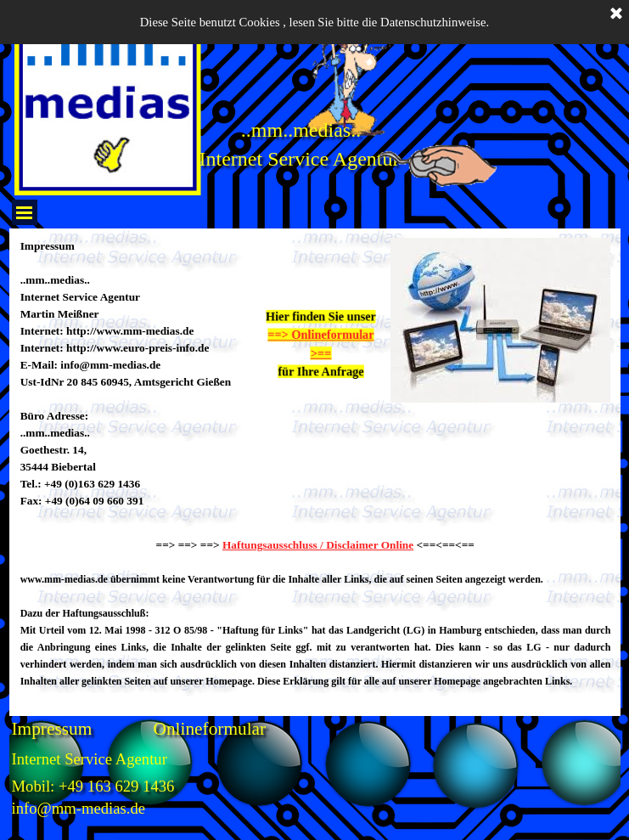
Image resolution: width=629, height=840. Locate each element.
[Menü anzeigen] (25, 212)
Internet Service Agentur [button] (300, 159)
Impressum (52, 729)
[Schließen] (616, 14)
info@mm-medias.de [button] (79, 808)
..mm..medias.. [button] (301, 130)
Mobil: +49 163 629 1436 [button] (93, 786)
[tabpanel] (136, 382)
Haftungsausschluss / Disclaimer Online (318, 545)
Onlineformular (210, 729)
